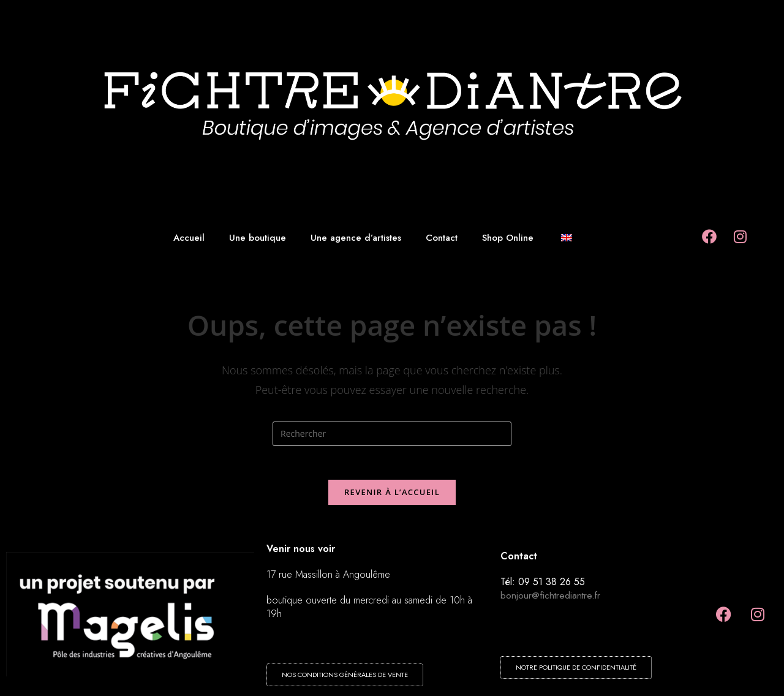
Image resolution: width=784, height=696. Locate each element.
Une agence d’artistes (356, 238)
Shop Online (508, 238)
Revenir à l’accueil (392, 496)
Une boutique (258, 238)
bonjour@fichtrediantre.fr (551, 599)
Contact (442, 238)
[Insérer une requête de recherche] (392, 434)
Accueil (189, 238)
